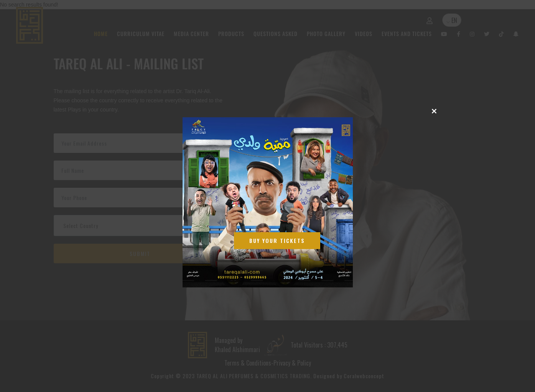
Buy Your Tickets (277, 240)
